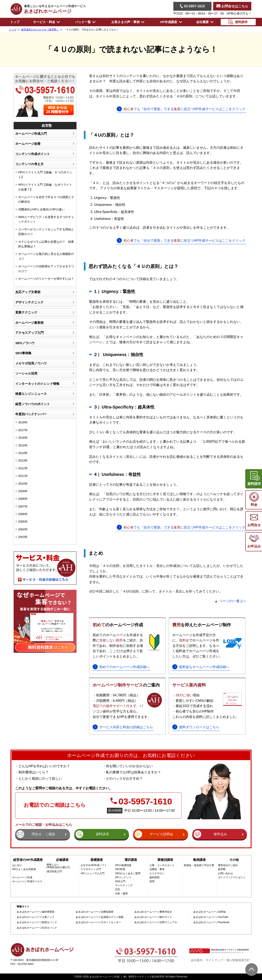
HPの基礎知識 (123, 865)
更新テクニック (26, 312)
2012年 (23, 468)
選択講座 (131, 860)
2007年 (23, 506)
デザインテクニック (29, 302)
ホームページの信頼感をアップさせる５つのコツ (46, 269)
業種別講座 (165, 860)
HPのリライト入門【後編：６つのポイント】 (45, 175)
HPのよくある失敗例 (24, 869)
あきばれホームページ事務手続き (153, 912)
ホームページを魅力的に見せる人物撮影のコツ (46, 256)
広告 (118, 889)
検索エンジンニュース (31, 394)
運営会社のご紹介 (228, 865)
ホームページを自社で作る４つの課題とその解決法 (46, 199)
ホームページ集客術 (29, 323)
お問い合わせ (226, 874)
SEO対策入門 (54, 872)
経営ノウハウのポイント (33, 404)
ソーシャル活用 (26, 373)
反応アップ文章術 (28, 292)
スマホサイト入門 (91, 869)
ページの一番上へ (233, 601)
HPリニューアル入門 (93, 874)
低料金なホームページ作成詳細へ (204, 667)
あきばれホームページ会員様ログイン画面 (100, 917)
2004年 (23, 529)
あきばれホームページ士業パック (36, 917)
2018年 (23, 422)
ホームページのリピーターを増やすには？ (46, 279)
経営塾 (222, 869)
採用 (152, 881)
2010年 (23, 484)
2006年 (23, 514)
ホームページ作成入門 (31, 134)
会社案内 (197, 960)
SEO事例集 (23, 353)
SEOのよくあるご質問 (128, 874)
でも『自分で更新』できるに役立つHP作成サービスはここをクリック (184, 109)
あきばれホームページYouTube (211, 917)
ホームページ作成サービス (27, 881)
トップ (15, 22)
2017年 (23, 430)
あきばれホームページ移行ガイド (153, 917)
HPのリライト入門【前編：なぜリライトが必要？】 (45, 187)
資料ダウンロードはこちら (199, 727)
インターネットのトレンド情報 (37, 384)
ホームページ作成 (22, 878)
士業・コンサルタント (162, 865)
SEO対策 (120, 869)
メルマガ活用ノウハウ (31, 363)
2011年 (23, 476)
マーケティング (124, 885)
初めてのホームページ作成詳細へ (125, 667)
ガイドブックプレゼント (232, 878)
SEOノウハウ (25, 343)
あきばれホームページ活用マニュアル (156, 922)
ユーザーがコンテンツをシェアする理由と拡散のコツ (46, 232)
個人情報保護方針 (238, 960)
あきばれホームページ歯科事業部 (36, 912)
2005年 (23, 522)
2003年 (23, 537)
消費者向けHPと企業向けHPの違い (41, 209)
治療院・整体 (157, 869)
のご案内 (126, 685)
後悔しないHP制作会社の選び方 (58, 866)
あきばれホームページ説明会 (210, 912)
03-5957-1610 (192, 6)
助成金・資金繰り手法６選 (199, 865)
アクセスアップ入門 (29, 333)
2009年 (23, 491)
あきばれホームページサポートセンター (98, 922)
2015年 (23, 445)
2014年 (23, 453)
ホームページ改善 (28, 144)
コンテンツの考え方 (29, 164)
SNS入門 (120, 881)
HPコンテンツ (123, 878)
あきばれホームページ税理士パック (37, 922)
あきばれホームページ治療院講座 (95, 912)
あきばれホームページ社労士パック (37, 928)
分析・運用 (121, 894)
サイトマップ (214, 960)
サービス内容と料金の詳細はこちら (126, 727)
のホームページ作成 (118, 625)
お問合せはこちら (232, 6)
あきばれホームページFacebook (211, 922)
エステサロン (157, 874)
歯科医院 (154, 878)
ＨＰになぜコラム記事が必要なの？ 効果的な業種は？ (46, 244)
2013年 (23, 461)
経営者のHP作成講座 (28, 860)
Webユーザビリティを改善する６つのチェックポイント (46, 219)
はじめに (17, 865)
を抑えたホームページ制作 (202, 625)
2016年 (23, 438)
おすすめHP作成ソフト (94, 865)
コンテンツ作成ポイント (33, 154)
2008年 (23, 499)
